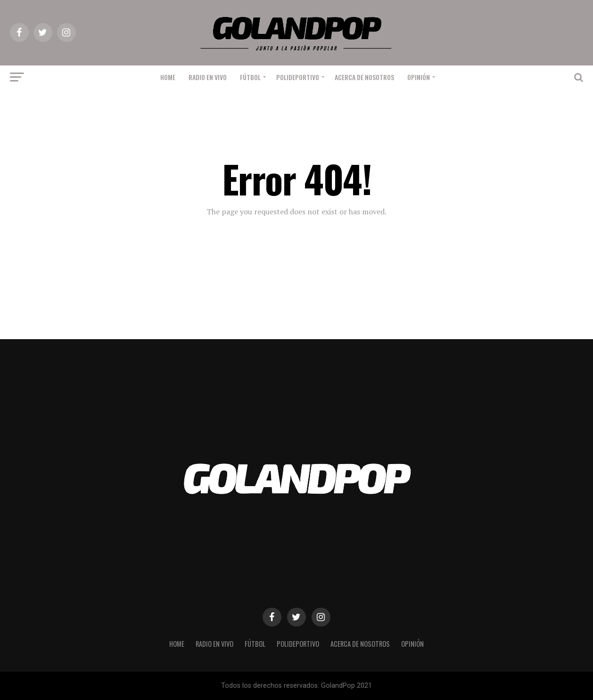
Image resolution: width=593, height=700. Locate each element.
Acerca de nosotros (364, 77)
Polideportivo (298, 77)
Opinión (419, 77)
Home (168, 77)
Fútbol (250, 77)
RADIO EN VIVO (208, 77)
